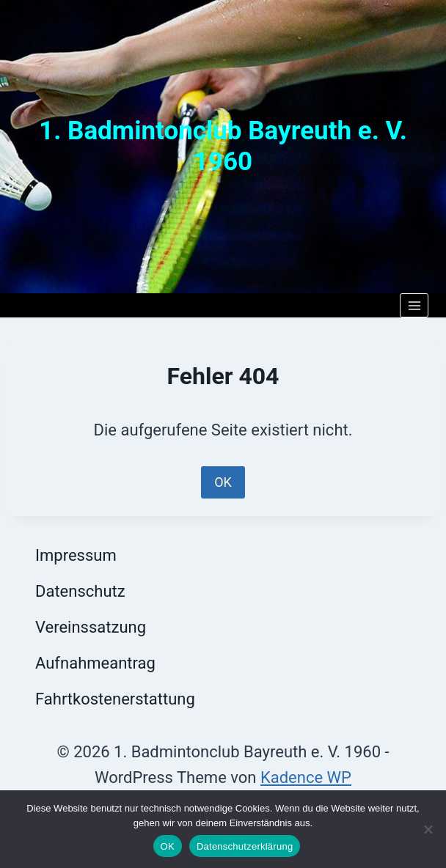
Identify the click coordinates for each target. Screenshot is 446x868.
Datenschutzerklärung (245, 846)
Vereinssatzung (91, 627)
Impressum (76, 555)
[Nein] (428, 829)
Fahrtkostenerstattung (115, 699)
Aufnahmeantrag (95, 663)
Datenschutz (80, 591)
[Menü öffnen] (414, 305)
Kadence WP (306, 777)
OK (223, 482)
